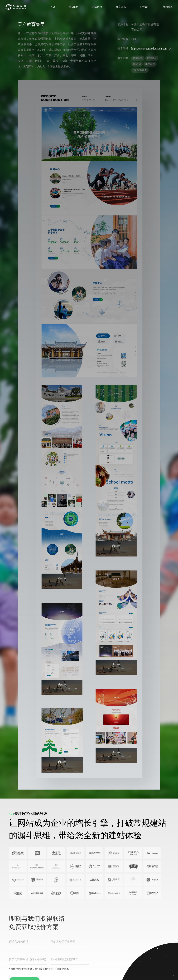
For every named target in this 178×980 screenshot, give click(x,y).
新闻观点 (168, 7)
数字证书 (121, 7)
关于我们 (144, 7)
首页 (53, 7)
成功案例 (74, 7)
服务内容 (97, 7)
